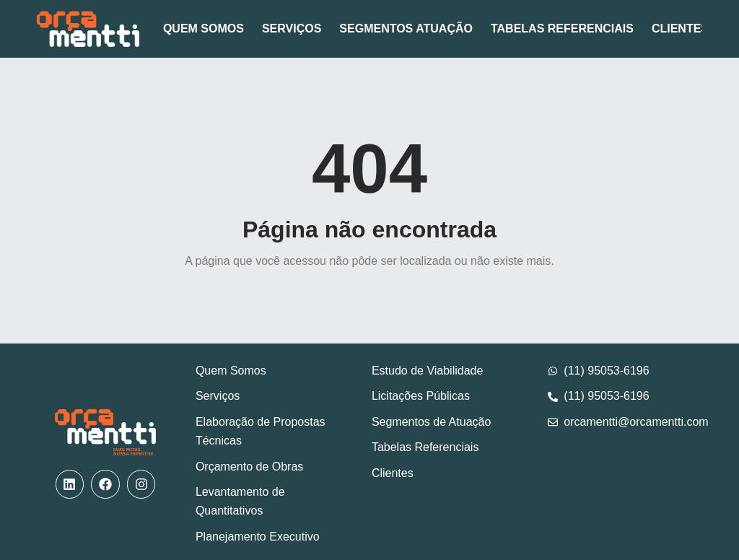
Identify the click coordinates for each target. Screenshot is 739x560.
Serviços (292, 29)
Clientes (680, 29)
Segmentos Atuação (406, 29)
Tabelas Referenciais (562, 29)
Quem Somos (204, 29)
